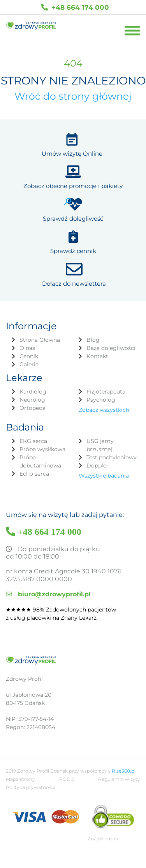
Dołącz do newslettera (74, 284)
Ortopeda (33, 408)
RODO (67, 779)
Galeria (29, 364)
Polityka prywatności (31, 787)
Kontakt (97, 356)
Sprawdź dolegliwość (73, 219)
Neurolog (32, 400)
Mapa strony (20, 779)
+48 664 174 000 (75, 7)
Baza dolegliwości (111, 348)
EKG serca (33, 441)
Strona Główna (40, 340)
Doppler (98, 466)
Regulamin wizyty (119, 779)
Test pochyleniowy (112, 457)
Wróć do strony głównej (73, 96)
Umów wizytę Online (72, 154)
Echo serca (34, 474)
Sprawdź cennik (73, 251)
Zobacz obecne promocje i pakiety (73, 186)
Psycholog (101, 400)
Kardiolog (33, 392)
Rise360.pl (124, 771)
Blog (93, 340)
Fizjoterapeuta (106, 392)
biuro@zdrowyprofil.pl (48, 594)
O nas (27, 348)
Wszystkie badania (104, 476)
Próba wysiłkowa (42, 449)
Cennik (29, 356)
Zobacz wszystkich (104, 410)
